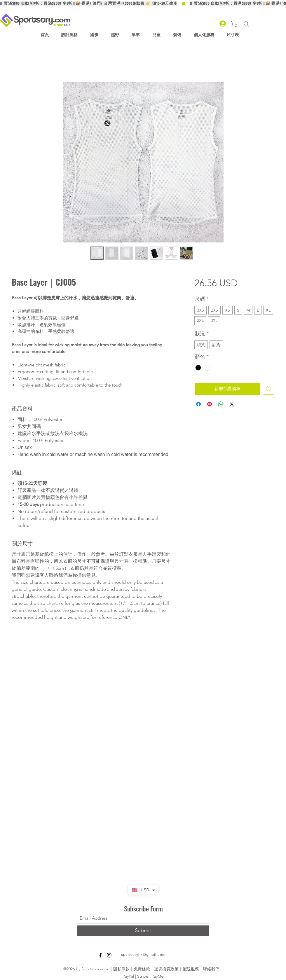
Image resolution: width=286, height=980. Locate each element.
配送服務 (191, 969)
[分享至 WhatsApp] (221, 404)
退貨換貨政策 (166, 969)
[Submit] (143, 931)
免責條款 (142, 969)
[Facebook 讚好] (152, 958)
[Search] (246, 24)
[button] (235, 24)
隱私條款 (121, 969)
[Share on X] (232, 404)
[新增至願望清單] (269, 389)
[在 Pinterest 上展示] (210, 404)
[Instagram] (109, 955)
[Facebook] (100, 955)
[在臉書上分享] (198, 404)
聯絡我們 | (213, 969)
